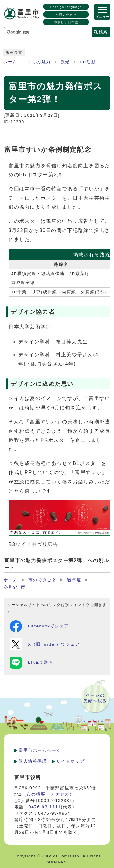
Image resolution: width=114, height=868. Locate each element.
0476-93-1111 (45, 807)
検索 (103, 32)
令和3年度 (15, 587)
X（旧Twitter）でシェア (45, 644)
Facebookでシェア (39, 626)
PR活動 (88, 62)
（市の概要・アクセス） (48, 794)
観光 (65, 62)
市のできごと (43, 580)
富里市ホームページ (40, 750)
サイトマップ (71, 761)
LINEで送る (31, 663)
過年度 (74, 580)
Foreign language (66, 7)
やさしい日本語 (66, 22)
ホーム (10, 62)
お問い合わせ (66, 15)
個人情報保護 (33, 761)
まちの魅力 (39, 62)
